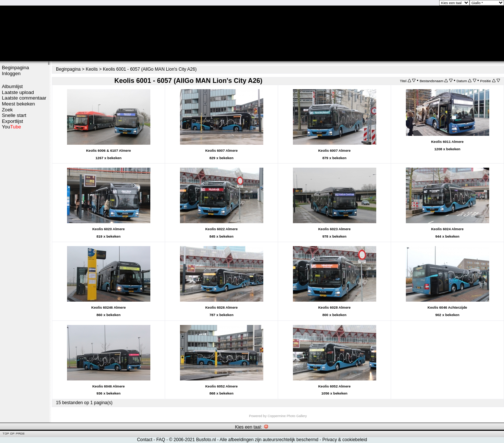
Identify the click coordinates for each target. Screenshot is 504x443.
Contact (145, 440)
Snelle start (14, 115)
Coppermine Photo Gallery (287, 416)
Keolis (92, 69)
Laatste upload (18, 92)
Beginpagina (15, 68)
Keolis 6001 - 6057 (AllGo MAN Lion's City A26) (150, 69)
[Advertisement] (24, 247)
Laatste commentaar (24, 98)
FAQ (161, 440)
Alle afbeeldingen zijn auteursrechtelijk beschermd (269, 440)
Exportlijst (12, 121)
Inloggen (11, 73)
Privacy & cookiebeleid (345, 440)
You (11, 127)
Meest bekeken (18, 104)
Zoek (7, 110)
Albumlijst (12, 86)
